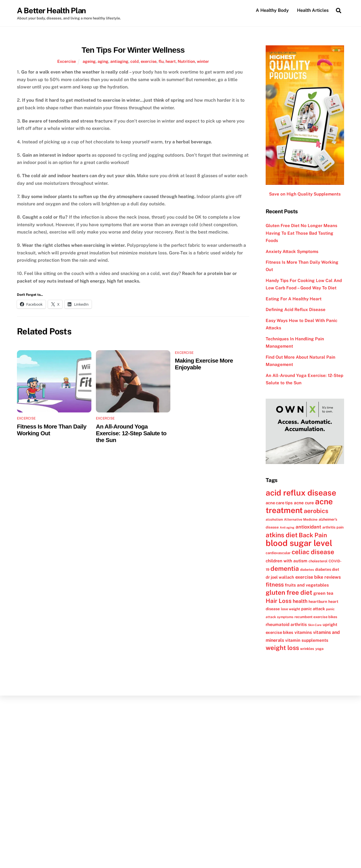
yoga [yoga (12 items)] (319, 649)
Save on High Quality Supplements (305, 194)
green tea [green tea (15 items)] (323, 593)
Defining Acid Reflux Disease (296, 310)
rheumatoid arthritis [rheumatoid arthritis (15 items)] (286, 624)
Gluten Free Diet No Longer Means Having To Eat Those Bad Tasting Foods (301, 233)
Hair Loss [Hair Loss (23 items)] (279, 601)
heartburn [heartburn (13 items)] (318, 601)
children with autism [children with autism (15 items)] (287, 561)
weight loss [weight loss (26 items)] (282, 648)
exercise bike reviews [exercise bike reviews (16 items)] (318, 577)
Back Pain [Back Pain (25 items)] (313, 535)
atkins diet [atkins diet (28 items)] (282, 535)
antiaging (119, 61)
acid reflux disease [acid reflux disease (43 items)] (301, 493)
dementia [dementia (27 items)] (285, 569)
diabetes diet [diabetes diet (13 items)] (327, 569)
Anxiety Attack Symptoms (292, 251)
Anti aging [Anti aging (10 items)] (287, 527)
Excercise (67, 61)
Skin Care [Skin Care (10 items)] (315, 625)
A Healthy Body (272, 10)
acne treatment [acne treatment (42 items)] (299, 506)
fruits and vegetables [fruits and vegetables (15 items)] (307, 585)
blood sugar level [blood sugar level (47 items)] (299, 543)
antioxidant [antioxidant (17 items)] (308, 527)
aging (103, 61)
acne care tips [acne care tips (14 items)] (279, 503)
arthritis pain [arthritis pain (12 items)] (333, 527)
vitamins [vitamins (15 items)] (303, 632)
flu (161, 61)
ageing (89, 61)
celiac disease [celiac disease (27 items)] (313, 552)
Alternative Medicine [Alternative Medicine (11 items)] (301, 520)
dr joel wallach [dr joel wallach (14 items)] (280, 577)
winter (203, 61)
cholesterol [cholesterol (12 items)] (318, 561)
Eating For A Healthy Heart (294, 299)
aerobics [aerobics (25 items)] (316, 511)
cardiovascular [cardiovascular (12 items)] (278, 553)
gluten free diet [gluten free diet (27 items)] (289, 593)
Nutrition (186, 61)
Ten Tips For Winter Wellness (133, 50)
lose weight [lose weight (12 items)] (290, 609)
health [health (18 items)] (300, 601)
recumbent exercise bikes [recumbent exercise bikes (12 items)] (316, 617)
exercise (149, 61)
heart (171, 61)
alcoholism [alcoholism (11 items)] (274, 520)
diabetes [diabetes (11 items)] (307, 570)
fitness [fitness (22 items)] (275, 585)
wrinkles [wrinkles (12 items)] (307, 649)
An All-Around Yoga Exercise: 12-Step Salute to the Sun (131, 433)
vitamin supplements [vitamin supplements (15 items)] (307, 640)
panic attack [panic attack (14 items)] (313, 609)
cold (135, 61)
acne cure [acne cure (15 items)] (304, 503)
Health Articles (313, 10)
